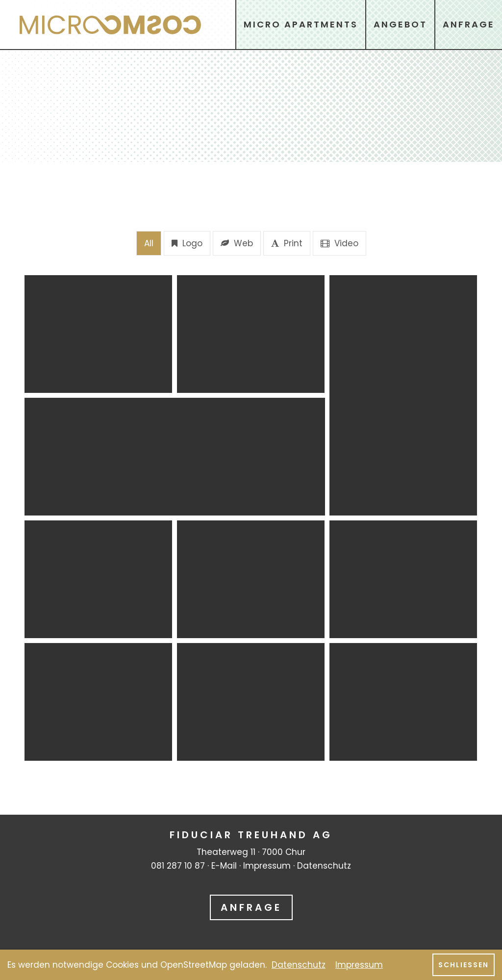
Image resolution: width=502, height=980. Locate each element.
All (149, 243)
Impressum (267, 866)
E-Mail (224, 866)
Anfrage (251, 907)
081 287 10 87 (178, 866)
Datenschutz (324, 866)
